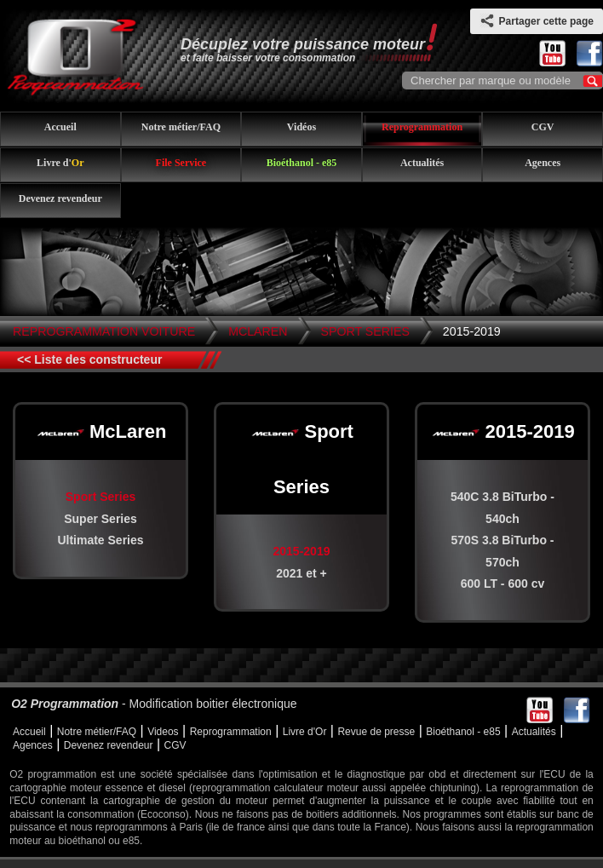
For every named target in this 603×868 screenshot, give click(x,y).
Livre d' (60, 163)
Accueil (60, 127)
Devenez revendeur (60, 198)
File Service (181, 163)
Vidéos (301, 127)
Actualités (422, 163)
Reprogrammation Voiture (104, 331)
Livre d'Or (305, 732)
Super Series (100, 519)
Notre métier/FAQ (181, 127)
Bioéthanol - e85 (302, 163)
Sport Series (365, 331)
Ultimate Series (100, 540)
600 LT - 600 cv (503, 583)
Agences (543, 163)
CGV (543, 127)
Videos (163, 732)
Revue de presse (376, 732)
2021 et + (301, 573)
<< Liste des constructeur (89, 359)
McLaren (258, 331)
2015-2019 (472, 331)
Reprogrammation (422, 127)
